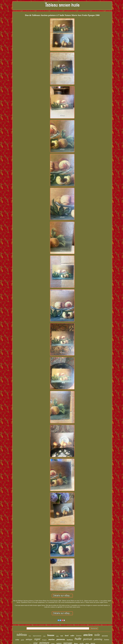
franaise (79, 636)
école (44, 636)
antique (29, 639)
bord (67, 636)
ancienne (105, 636)
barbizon (70, 640)
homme (107, 640)
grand (22, 640)
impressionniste (37, 636)
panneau (61, 639)
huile (78, 639)
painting (98, 639)
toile (97, 635)
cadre (72, 636)
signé (37, 639)
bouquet (44, 640)
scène (17, 640)
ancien (88, 635)
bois (62, 636)
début (57, 636)
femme (51, 635)
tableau (22, 635)
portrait (88, 639)
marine (52, 639)
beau (30, 636)
